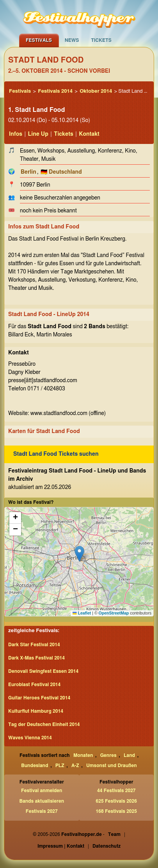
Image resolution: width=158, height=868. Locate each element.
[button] (79, 554)
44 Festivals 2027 (116, 791)
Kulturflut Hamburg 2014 (36, 711)
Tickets (101, 40)
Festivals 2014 (55, 91)
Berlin (28, 172)
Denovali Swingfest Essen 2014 (43, 671)
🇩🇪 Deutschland (61, 172)
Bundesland (35, 766)
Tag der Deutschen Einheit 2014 (44, 724)
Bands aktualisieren (42, 801)
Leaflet (82, 613)
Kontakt (89, 134)
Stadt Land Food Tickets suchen (56, 454)
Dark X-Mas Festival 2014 (36, 658)
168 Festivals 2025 (116, 811)
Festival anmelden (42, 791)
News (72, 40)
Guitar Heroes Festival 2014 (39, 698)
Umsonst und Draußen (112, 766)
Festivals (39, 40)
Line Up (38, 134)
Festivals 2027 (42, 811)
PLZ (60, 766)
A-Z (75, 766)
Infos (16, 134)
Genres (108, 755)
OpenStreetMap (114, 613)
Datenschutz (107, 846)
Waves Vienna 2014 (30, 738)
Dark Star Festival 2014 (34, 645)
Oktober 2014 (96, 91)
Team (114, 834)
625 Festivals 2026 (116, 801)
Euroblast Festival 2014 (34, 685)
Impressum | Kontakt (61, 846)
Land (129, 755)
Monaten (83, 755)
